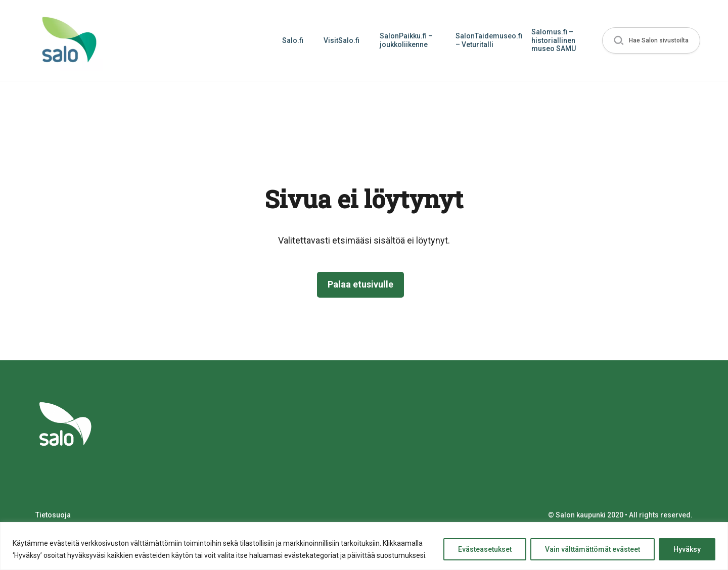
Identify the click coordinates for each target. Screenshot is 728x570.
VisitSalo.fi (342, 40)
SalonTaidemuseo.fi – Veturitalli (488, 40)
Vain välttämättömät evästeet (593, 549)
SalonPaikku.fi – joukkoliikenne (406, 40)
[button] (651, 41)
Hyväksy (687, 549)
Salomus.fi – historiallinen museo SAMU (554, 40)
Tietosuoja (53, 515)
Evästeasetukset (485, 549)
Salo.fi (293, 40)
